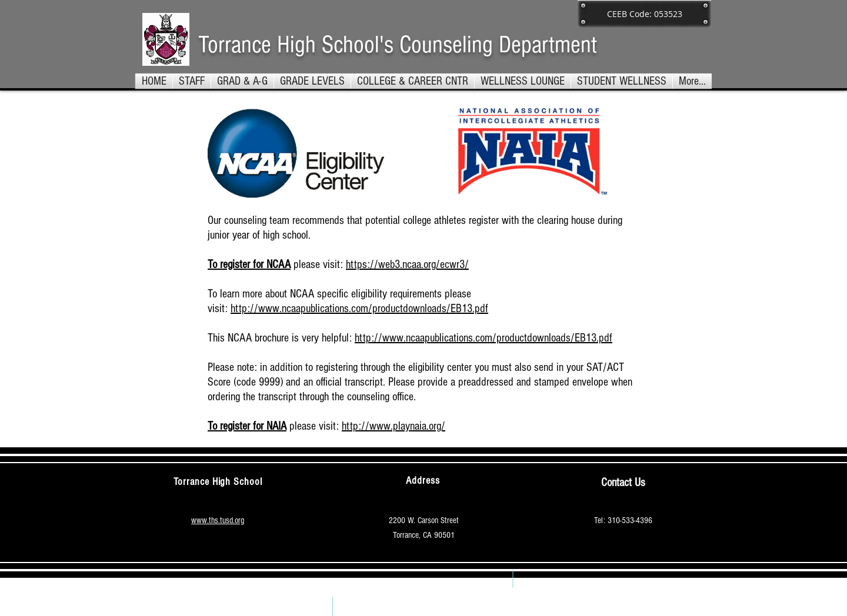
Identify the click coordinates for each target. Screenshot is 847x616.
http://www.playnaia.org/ (394, 426)
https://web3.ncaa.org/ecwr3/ (407, 265)
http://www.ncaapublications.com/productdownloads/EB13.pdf (359, 309)
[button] (312, 81)
